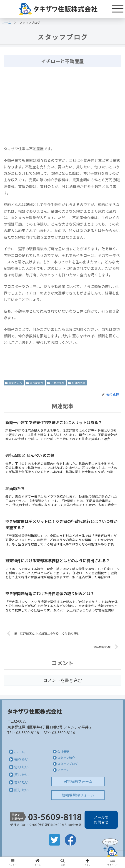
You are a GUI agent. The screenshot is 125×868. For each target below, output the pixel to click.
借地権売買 (77, 383)
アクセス (63, 770)
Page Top (110, 848)
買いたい (21, 782)
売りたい (21, 759)
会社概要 (63, 752)
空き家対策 (35, 383)
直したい (21, 790)
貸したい (21, 775)
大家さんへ (14, 383)
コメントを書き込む (63, 680)
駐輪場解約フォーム (78, 795)
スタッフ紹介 (66, 758)
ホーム (7, 23)
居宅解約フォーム (78, 781)
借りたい (21, 767)
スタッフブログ (67, 764)
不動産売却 (56, 383)
